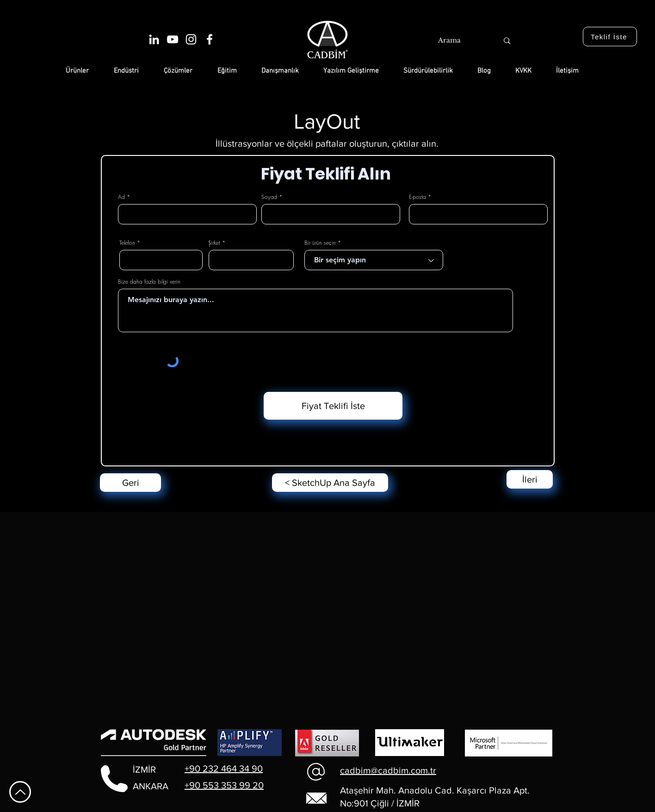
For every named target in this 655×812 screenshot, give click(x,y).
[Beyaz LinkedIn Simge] (154, 39)
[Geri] (130, 483)
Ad (121, 197)
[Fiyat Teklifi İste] (333, 406)
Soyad (269, 197)
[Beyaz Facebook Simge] (210, 39)
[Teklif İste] (610, 37)
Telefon (127, 243)
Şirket (214, 243)
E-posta (417, 197)
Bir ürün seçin (320, 243)
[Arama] (458, 41)
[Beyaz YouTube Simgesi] (173, 39)
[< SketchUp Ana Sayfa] (330, 483)
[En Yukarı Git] (20, 792)
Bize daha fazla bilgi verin (149, 282)
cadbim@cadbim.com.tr (388, 770)
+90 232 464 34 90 (224, 769)
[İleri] (530, 479)
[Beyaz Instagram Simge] (191, 39)
